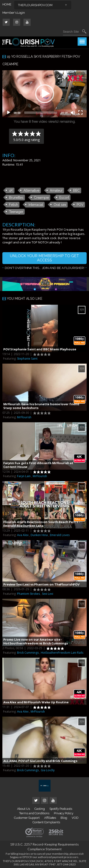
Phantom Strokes (28, 594)
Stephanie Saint (27, 359)
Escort (64, 198)
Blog (64, 818)
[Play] (9, 113)
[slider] (41, 113)
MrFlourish (24, 417)
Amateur (56, 190)
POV (80, 205)
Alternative (31, 190)
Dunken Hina (39, 535)
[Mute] (73, 113)
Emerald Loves (60, 535)
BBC (76, 190)
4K (11, 190)
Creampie (41, 198)
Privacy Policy (64, 813)
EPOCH (27, 857)
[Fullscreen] (80, 113)
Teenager (16, 212)
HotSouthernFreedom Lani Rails (62, 653)
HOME (7, 4)
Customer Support (27, 818)
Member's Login (14, 13)
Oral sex (60, 205)
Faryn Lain (24, 476)
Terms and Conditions (34, 813)
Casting (40, 809)
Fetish (14, 205)
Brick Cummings (28, 653)
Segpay (14, 857)
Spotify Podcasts (61, 809)
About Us (23, 809)
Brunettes (16, 198)
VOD (75, 818)
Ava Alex (23, 535)
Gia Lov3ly (48, 770)
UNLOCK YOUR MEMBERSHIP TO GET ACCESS (44, 258)
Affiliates (50, 818)
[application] (44, 94)
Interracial (36, 205)
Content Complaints (46, 822)
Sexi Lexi (48, 594)
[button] (45, 94)
